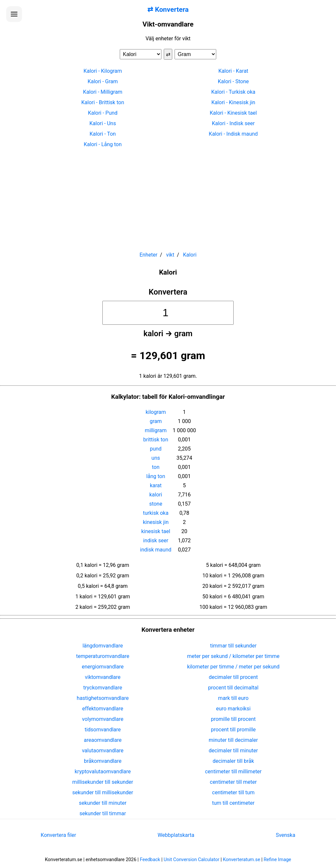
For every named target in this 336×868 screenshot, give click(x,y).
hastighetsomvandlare (103, 698)
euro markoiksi (233, 709)
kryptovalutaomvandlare (103, 772)
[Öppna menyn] (14, 14)
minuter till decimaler (233, 740)
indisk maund (156, 550)
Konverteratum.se (241, 860)
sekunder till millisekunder (103, 792)
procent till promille (233, 730)
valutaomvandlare (103, 751)
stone (156, 504)
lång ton (156, 476)
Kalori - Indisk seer (233, 123)
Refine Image (278, 860)
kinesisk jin (156, 522)
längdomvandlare (103, 646)
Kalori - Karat (233, 71)
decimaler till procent (233, 677)
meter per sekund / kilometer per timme (233, 656)
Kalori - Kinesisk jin (233, 102)
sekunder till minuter (103, 803)
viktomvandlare (103, 677)
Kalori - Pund (103, 113)
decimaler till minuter (233, 751)
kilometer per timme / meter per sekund (233, 667)
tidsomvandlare (103, 730)
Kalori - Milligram (103, 92)
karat (156, 485)
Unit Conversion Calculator (192, 860)
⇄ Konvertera (168, 10)
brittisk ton (156, 440)
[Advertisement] (168, 197)
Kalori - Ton (103, 134)
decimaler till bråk (233, 761)
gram (156, 421)
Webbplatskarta (176, 835)
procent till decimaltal (233, 688)
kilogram (156, 412)
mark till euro (233, 698)
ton (156, 467)
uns (156, 458)
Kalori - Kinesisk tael (233, 113)
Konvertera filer (58, 835)
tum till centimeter (233, 803)
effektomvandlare (103, 709)
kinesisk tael (156, 531)
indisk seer (156, 540)
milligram (156, 430)
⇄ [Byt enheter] (168, 54)
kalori (156, 495)
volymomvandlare (103, 719)
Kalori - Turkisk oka (233, 92)
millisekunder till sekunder (103, 782)
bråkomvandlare (103, 761)
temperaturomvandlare (103, 656)
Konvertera (168, 292)
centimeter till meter (233, 782)
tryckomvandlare (103, 688)
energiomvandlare (103, 667)
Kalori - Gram (103, 81)
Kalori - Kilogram (103, 71)
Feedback (150, 860)
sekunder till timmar (103, 813)
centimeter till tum (233, 792)
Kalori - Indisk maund (233, 134)
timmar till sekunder (233, 646)
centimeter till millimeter (233, 772)
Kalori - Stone (233, 81)
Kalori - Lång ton (103, 144)
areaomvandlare (103, 740)
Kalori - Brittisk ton (103, 102)
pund (156, 449)
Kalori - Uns (103, 123)
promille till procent (233, 719)
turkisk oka (156, 513)
